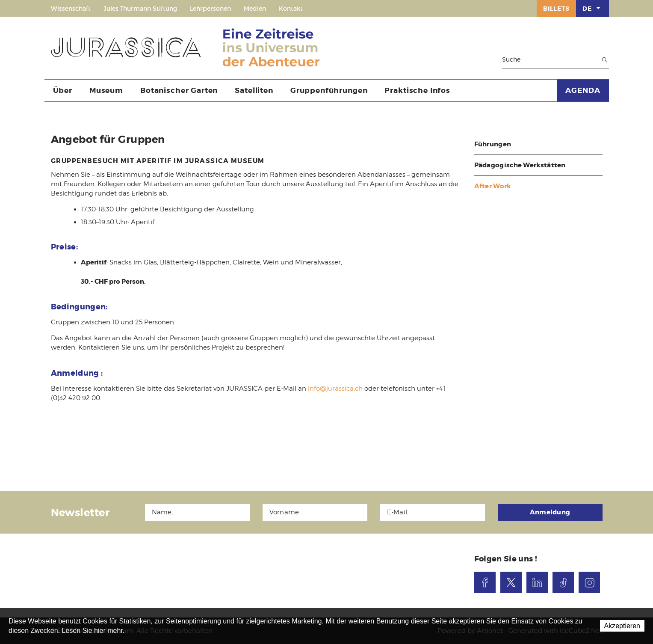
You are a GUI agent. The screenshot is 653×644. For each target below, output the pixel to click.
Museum (106, 90)
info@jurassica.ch (335, 389)
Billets (556, 9)
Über (63, 90)
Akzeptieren (622, 626)
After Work (493, 186)
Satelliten (254, 90)
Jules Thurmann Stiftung (140, 9)
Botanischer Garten (179, 90)
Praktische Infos (417, 90)
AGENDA (583, 90)
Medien (255, 9)
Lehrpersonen (210, 9)
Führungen (493, 144)
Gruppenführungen (329, 90)
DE (592, 8)
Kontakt (291, 9)
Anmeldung (550, 512)
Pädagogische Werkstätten (520, 165)
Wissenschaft (71, 9)
